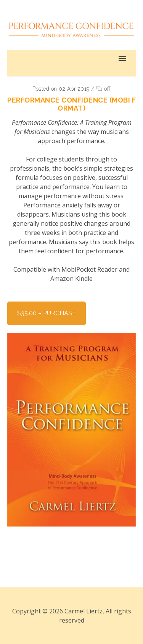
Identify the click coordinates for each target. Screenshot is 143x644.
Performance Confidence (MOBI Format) (71, 104)
